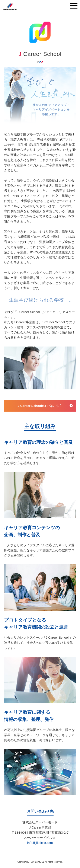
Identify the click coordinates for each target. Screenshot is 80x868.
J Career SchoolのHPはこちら (40, 406)
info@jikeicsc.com (40, 843)
